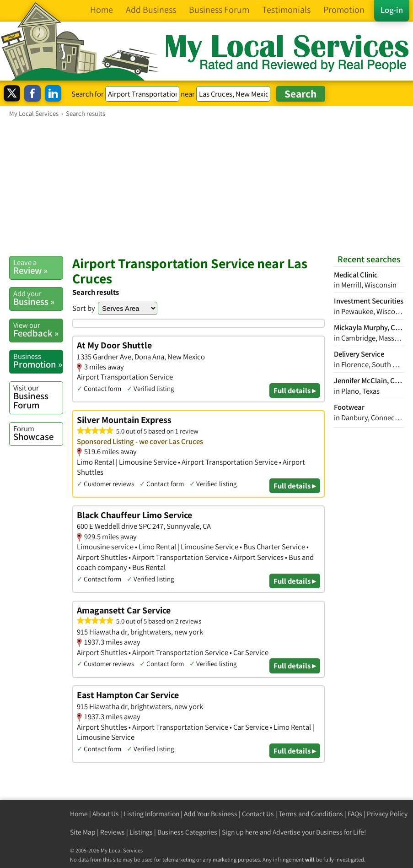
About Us (106, 814)
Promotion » (38, 361)
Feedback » (38, 330)
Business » (38, 298)
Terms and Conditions (311, 814)
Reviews (113, 832)
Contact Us (258, 814)
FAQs (355, 814)
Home (79, 814)
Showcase (38, 433)
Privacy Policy (387, 814)
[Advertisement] (206, 186)
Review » (38, 267)
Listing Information (151, 814)
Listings (141, 832)
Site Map (83, 832)
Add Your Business (211, 814)
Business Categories (187, 832)
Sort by (84, 308)
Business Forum (38, 397)
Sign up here (240, 832)
